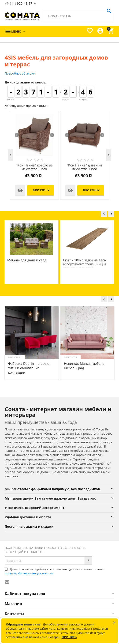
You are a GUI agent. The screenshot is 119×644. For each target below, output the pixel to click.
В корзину (41, 190)
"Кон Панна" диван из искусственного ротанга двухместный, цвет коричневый (84, 167)
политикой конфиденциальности (29, 573)
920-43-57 (19, 3)
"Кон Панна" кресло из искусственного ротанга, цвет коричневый (34, 167)
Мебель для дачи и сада (81, 260)
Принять (69, 637)
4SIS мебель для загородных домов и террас (29, 262)
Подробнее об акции (20, 73)
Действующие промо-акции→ (27, 106)
